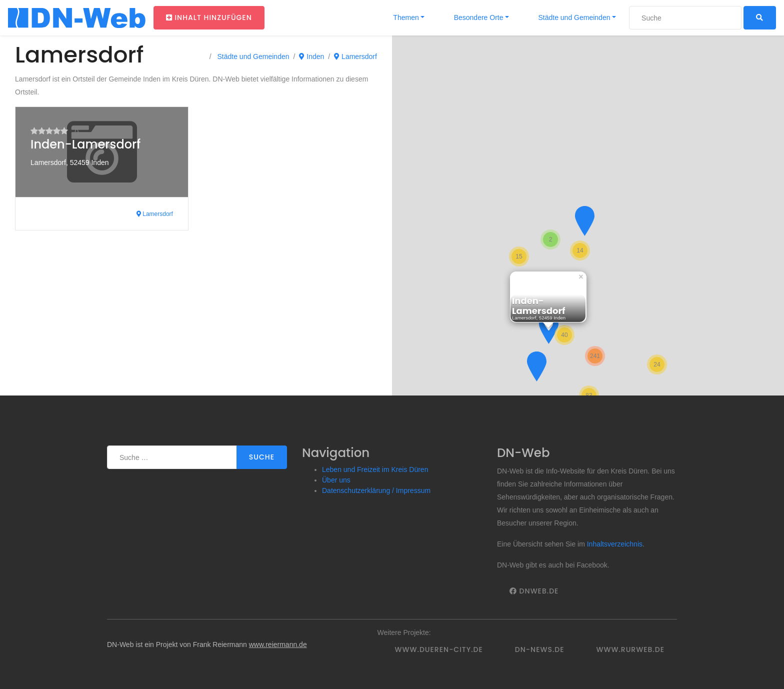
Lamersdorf (355, 56)
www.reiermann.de (278, 644)
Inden (311, 56)
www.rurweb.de (630, 649)
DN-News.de (540, 649)
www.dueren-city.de (439, 649)
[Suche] (685, 18)
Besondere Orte (478, 17)
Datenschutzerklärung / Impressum (376, 490)
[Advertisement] (196, 320)
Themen (405, 17)
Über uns (336, 480)
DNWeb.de (534, 591)
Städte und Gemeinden (573, 17)
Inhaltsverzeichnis (615, 544)
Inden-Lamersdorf (85, 144)
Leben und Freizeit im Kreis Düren (375, 469)
